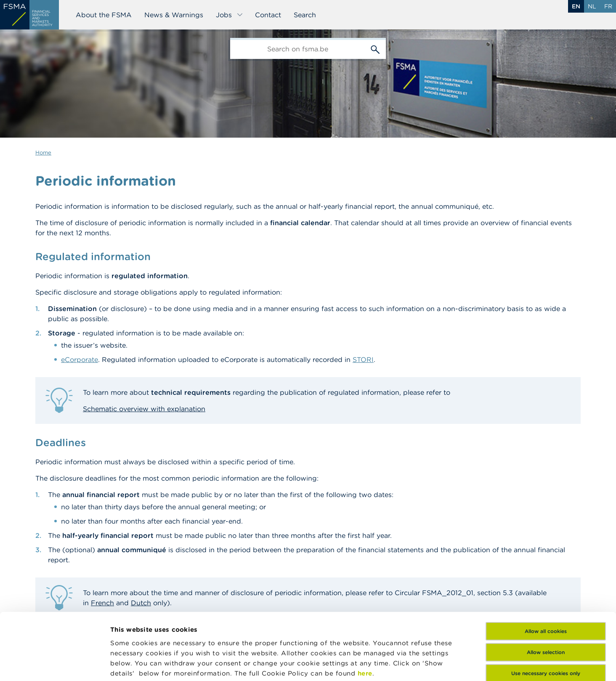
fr (608, 6)
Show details (131, 664)
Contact (268, 15)
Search (305, 15)
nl (592, 6)
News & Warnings (174, 15)
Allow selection (546, 595)
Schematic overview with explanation (144, 409)
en (576, 6)
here (365, 616)
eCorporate (80, 359)
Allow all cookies (546, 574)
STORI (363, 359)
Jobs (230, 15)
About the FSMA (104, 15)
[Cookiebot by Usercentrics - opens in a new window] (54, 665)
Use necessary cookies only (546, 616)
